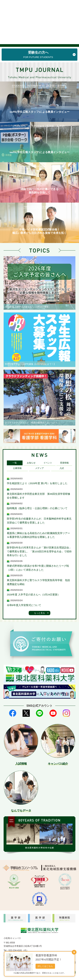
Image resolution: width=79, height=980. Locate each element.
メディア (39, 468)
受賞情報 (64, 463)
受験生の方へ (38, 55)
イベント (48, 463)
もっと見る (39, 613)
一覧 (15, 463)
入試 (62, 468)
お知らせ (31, 463)
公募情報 (17, 468)
